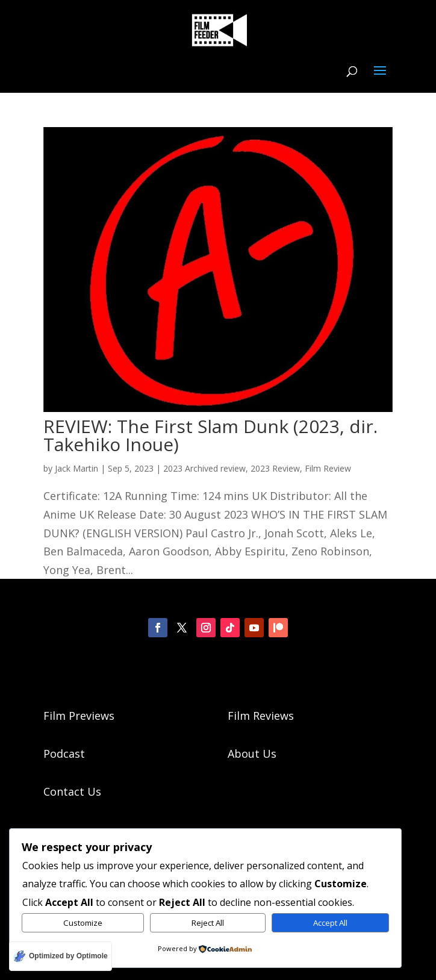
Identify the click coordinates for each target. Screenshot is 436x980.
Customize (83, 923)
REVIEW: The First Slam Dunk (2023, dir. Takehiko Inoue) (210, 435)
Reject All (208, 923)
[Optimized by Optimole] (61, 956)
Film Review (328, 468)
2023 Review (275, 468)
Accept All (330, 923)
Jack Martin (76, 468)
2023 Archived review (204, 468)
